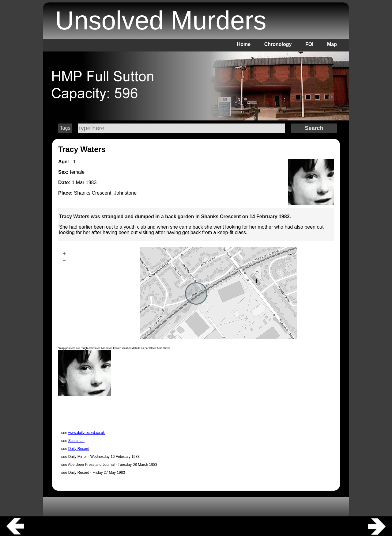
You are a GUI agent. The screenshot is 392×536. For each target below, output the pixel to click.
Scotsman (76, 441)
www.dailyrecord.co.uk (87, 433)
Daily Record (79, 449)
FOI (309, 44)
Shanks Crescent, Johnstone (106, 193)
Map (332, 44)
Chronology (278, 44)
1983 (91, 182)
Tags (65, 128)
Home (244, 44)
